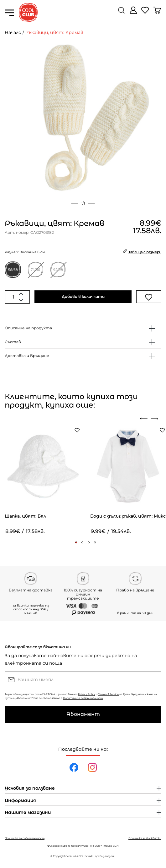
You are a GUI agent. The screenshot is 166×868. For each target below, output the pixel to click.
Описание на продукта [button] (28, 328)
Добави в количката (83, 297)
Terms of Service (108, 694)
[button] (76, 542)
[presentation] (144, 419)
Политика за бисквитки (145, 838)
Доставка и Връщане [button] (27, 356)
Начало (13, 32)
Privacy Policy (87, 694)
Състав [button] (13, 342)
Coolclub (71, 856)
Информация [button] (20, 801)
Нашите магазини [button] (28, 813)
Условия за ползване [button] (30, 788)
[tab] (83, 328)
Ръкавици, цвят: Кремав (54, 32)
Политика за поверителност (83, 698)
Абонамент (83, 714)
